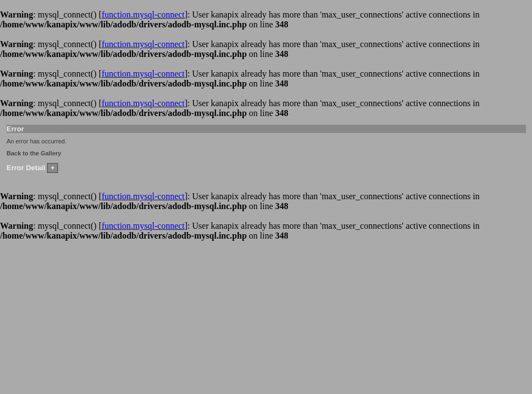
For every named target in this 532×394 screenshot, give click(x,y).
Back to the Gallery (34, 153)
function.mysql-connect (143, 15)
